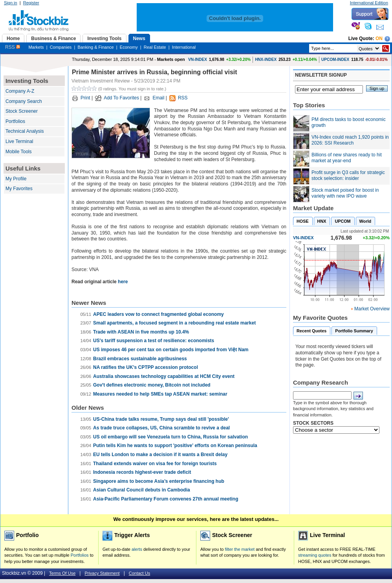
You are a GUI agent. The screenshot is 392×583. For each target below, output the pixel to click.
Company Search (24, 101)
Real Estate (155, 47)
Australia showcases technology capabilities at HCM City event (164, 376)
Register (31, 3)
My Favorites (19, 189)
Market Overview (372, 309)
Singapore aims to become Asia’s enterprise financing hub (159, 481)
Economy (129, 47)
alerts (137, 549)
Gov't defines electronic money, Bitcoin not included (152, 385)
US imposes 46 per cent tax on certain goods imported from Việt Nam (171, 350)
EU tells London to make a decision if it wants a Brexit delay (160, 455)
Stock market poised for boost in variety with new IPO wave (345, 193)
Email (158, 98)
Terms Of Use (62, 573)
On (379, 38)
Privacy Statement (102, 573)
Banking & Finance (95, 47)
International (184, 47)
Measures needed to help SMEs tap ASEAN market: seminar (160, 394)
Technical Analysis (25, 131)
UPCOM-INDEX (335, 60)
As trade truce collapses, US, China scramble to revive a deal (161, 428)
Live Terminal (19, 141)
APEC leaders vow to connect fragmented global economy (158, 314)
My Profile (16, 179)
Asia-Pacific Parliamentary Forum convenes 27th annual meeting (166, 499)
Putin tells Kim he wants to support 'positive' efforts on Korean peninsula (175, 445)
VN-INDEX (198, 60)
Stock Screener (22, 111)
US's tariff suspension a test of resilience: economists (154, 341)
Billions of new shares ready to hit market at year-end (347, 158)
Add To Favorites (121, 98)
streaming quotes (315, 555)
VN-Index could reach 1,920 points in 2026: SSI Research (350, 140)
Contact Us (139, 573)
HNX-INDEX (266, 60)
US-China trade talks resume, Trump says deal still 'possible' (161, 419)
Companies (61, 47)
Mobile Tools (18, 152)
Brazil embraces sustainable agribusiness (140, 359)
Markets (36, 47)
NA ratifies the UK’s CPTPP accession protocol (146, 367)
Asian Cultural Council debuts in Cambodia (142, 490)
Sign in (11, 3)
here (123, 282)
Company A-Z (20, 91)
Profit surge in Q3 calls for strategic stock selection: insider (348, 176)
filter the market (240, 549)
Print (85, 98)
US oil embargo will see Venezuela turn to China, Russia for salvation (170, 437)
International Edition (369, 3)
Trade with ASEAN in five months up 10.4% (141, 332)
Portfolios (15, 121)
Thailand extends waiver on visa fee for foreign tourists (155, 464)
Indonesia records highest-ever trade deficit (142, 472)
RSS (13, 47)
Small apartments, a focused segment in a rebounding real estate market (174, 323)
